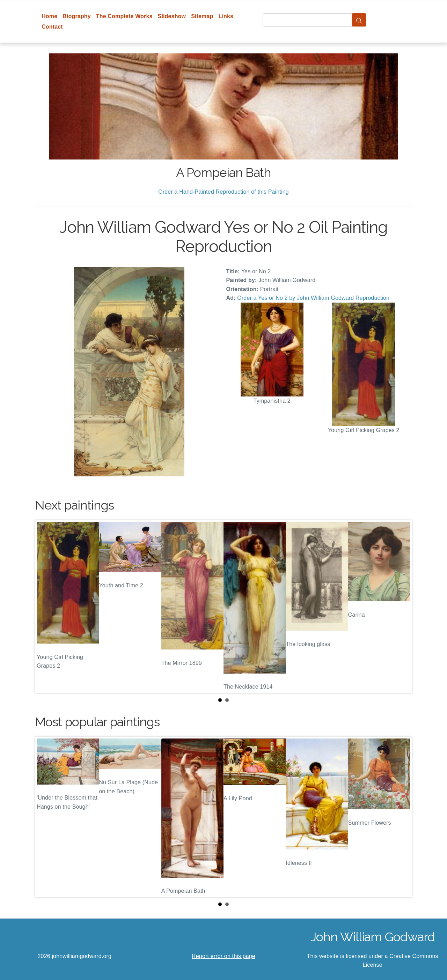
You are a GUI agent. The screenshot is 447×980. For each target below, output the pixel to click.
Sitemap (202, 16)
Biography (77, 16)
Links (226, 16)
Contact (52, 27)
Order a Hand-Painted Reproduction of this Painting (223, 192)
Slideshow (172, 16)
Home (49, 16)
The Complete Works (124, 16)
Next (401, 607)
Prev (46, 607)
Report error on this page (223, 956)
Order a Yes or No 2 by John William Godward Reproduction (313, 298)
